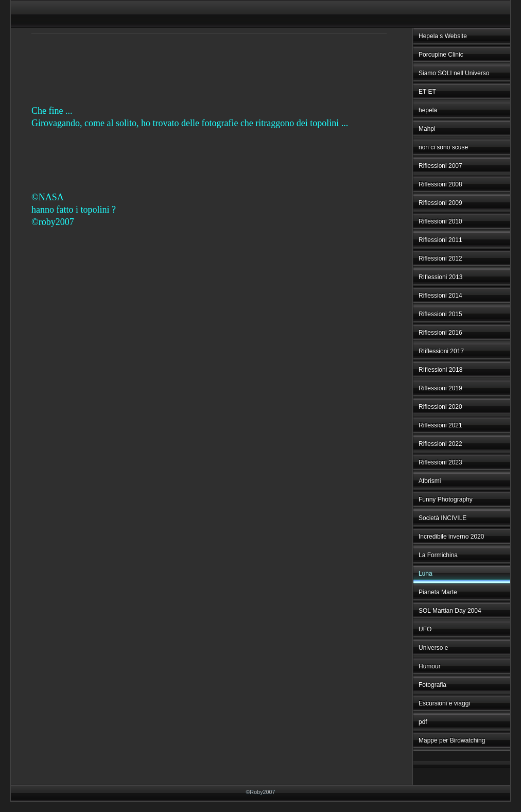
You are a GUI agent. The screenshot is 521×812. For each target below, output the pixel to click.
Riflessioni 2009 (440, 203)
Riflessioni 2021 (440, 425)
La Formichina (438, 555)
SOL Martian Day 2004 (450, 611)
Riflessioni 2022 (440, 444)
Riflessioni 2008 (440, 184)
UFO (425, 629)
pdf (423, 722)
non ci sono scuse (443, 147)
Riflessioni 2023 (440, 462)
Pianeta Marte (438, 592)
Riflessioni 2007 (440, 166)
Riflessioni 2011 (440, 240)
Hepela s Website (443, 36)
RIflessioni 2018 (440, 370)
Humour (430, 666)
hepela (428, 110)
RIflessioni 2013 (440, 277)
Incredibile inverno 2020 (451, 537)
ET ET (427, 92)
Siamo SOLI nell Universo (454, 73)
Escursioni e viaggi (444, 703)
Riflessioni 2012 (440, 258)
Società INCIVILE (442, 518)
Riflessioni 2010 (440, 221)
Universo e (433, 648)
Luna (426, 574)
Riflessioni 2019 (440, 388)
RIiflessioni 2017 (441, 351)
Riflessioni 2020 (440, 407)
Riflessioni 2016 (440, 333)
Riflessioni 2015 (440, 314)
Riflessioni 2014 (440, 296)
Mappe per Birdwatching (452, 740)
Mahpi (427, 129)
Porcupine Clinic (441, 55)
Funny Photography (446, 499)
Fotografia (432, 685)
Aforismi (430, 481)
